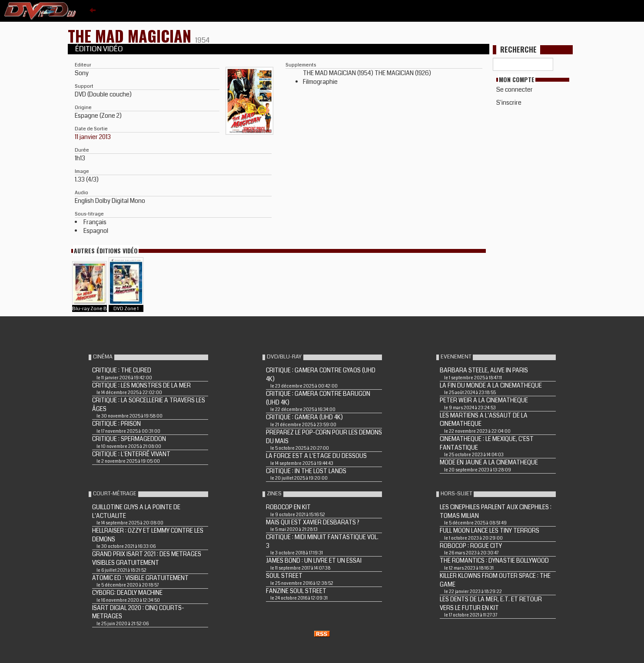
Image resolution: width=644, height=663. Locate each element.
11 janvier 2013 (93, 137)
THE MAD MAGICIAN (131, 35)
